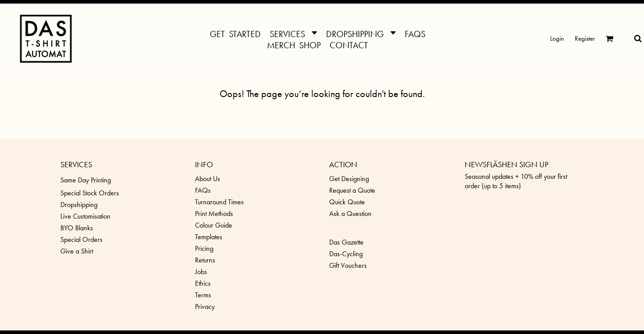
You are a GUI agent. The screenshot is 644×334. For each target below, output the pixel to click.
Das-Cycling (346, 254)
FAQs (203, 190)
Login (557, 38)
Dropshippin (77, 205)
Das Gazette (346, 242)
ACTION (343, 164)
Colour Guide (214, 225)
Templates (209, 237)
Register (585, 38)
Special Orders (81, 239)
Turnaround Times (219, 202)
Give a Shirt (77, 251)
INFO (204, 164)
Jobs (201, 272)
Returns (205, 260)
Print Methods (214, 214)
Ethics (203, 283)
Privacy (205, 307)
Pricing (204, 248)
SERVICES (76, 164)
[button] (293, 33)
